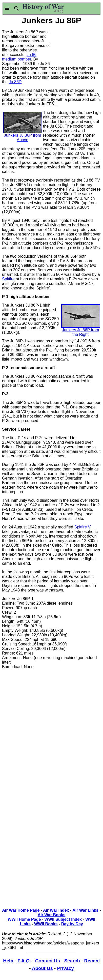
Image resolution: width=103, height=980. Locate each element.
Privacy (65, 968)
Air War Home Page (21, 910)
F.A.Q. (24, 961)
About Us (42, 968)
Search (72, 961)
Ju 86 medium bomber (19, 57)
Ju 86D (15, 82)
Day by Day (72, 924)
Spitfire (8, 279)
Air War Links (85, 910)
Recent (92, 961)
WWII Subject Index (63, 919)
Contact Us (48, 961)
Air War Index (56, 910)
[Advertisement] (76, 45)
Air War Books (52, 915)
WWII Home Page (24, 919)
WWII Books (46, 924)
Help (8, 961)
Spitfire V (82, 527)
